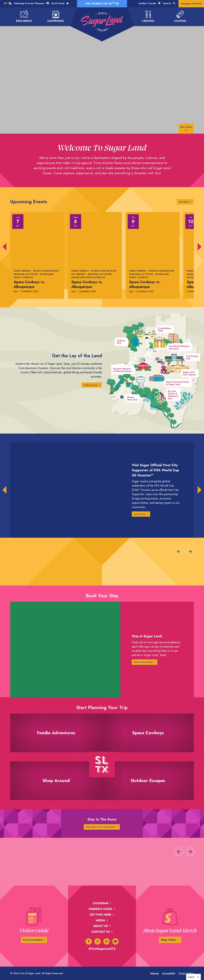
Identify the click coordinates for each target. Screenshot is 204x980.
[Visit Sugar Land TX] (102, 22)
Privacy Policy (186, 973)
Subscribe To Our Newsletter (100, 827)
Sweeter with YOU (191, 4)
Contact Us (100, 932)
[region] (102, 550)
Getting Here (89, 385)
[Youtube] (115, 941)
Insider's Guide (150, 3)
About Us (100, 926)
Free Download (32, 940)
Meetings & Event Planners (32, 3)
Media (100, 920)
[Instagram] (98, 941)
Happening (56, 16)
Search (169, 3)
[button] (4, 247)
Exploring (24, 16)
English (191, 977)
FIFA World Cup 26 (102, 3)
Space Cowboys (148, 737)
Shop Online (169, 940)
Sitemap (154, 973)
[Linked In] (106, 941)
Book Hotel (60, 3)
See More (186, 201)
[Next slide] (190, 552)
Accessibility (169, 973)
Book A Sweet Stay (145, 662)
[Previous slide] (179, 552)
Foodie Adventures (56, 737)
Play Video (186, 128)
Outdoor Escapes (148, 785)
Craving (148, 16)
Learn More (140, 514)
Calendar (100, 903)
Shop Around (56, 785)
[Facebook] (89, 941)
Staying (180, 16)
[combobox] (193, 977)
